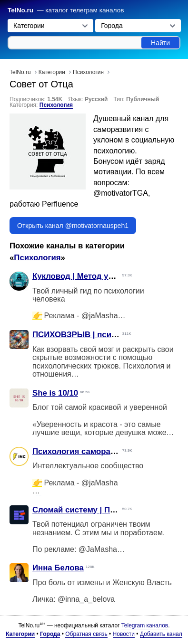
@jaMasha (100, 316)
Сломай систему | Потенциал (90, 510)
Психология (56, 105)
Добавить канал (161, 634)
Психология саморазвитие (85, 451)
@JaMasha (98, 549)
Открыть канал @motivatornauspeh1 (73, 226)
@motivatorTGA (121, 193)
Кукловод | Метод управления (92, 276)
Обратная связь (86, 634)
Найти (160, 43)
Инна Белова (58, 568)
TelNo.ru (20, 10)
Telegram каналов (145, 625)
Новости (124, 634)
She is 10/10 (55, 393)
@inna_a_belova (86, 599)
